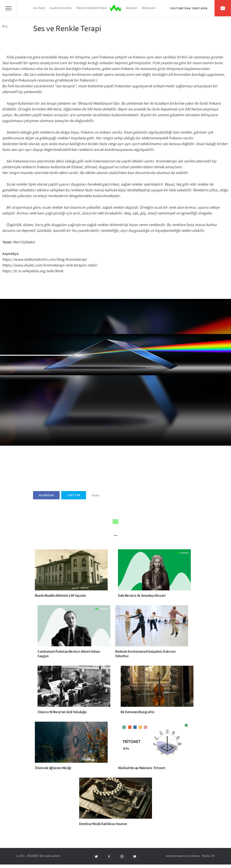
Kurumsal (131, 8)
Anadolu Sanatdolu (61, 8)
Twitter (74, 495)
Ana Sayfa (39, 8)
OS (213, 856)
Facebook (46, 495)
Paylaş (96, 496)
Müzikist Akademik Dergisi (92, 8)
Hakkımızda (148, 8)
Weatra (206, 856)
